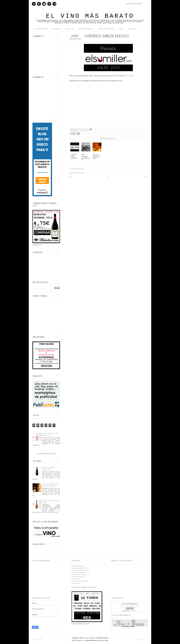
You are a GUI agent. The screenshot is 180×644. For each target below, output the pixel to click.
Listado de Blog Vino (86, 29)
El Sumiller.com (85, 131)
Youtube (54, 4)
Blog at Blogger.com (78, 640)
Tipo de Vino (70, 29)
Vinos (121, 29)
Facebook (39, 4)
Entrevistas (57, 29)
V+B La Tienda (132, 29)
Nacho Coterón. (129, 76)
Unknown (85, 129)
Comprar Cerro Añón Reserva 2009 (48, 469)
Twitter (44, 4)
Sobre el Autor (76, 583)
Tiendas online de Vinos (106, 29)
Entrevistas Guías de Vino (79, 568)
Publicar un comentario (77, 173)
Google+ (49, 4)
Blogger (53, 454)
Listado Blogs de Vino (78, 577)
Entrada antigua (145, 177)
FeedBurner (134, 611)
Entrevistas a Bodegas (78, 572)
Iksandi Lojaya (104, 640)
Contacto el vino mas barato (80, 581)
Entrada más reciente (71, 177)
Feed (34, 4)
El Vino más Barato (90, 16)
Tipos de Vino (76, 579)
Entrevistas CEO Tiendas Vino (81, 570)
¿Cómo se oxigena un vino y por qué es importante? (51, 485)
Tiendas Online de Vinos (79, 575)
